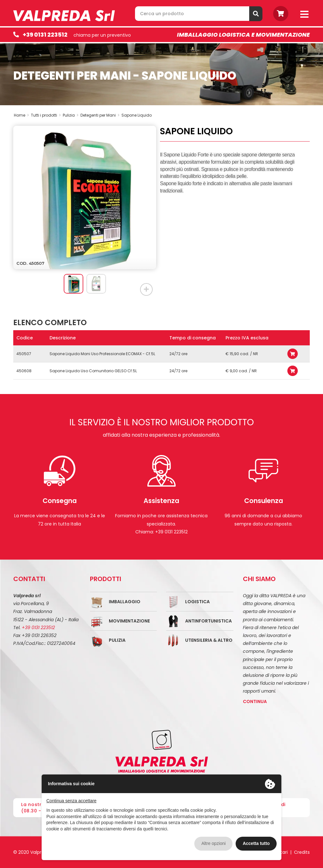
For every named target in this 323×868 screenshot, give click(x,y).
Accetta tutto (256, 843)
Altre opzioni (213, 843)
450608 (24, 371)
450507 (24, 354)
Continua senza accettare (71, 801)
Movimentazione (129, 621)
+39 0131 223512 (45, 35)
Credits (302, 852)
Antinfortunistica (208, 621)
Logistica (197, 602)
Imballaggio (125, 602)
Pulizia (117, 640)
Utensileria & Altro (209, 640)
